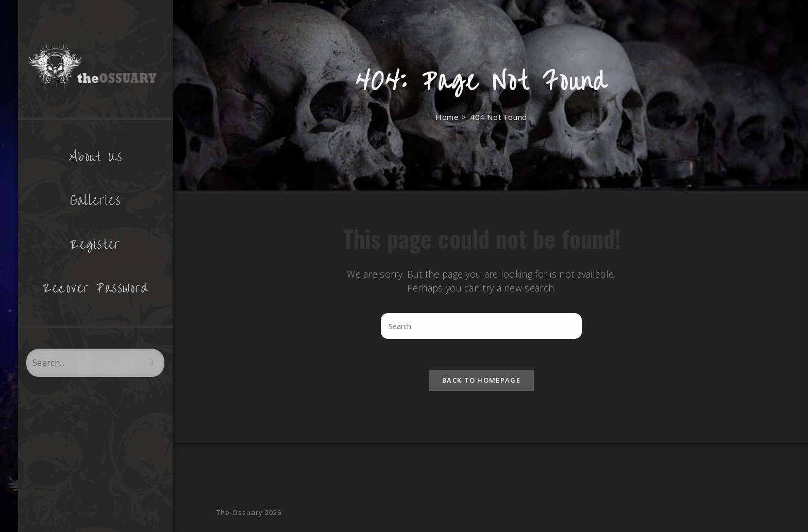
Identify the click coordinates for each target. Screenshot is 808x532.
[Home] (447, 117)
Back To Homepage (481, 380)
